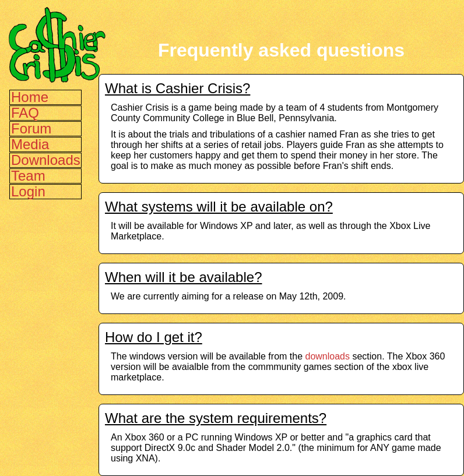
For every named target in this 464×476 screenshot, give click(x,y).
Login (28, 191)
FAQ (25, 113)
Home (30, 97)
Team (28, 176)
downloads (327, 356)
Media (30, 144)
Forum (31, 128)
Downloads (46, 160)
